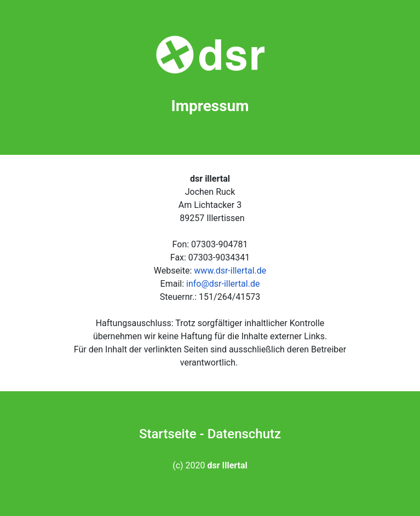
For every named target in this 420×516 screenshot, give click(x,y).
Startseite (168, 434)
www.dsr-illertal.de (230, 271)
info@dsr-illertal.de (223, 284)
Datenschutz (244, 434)
